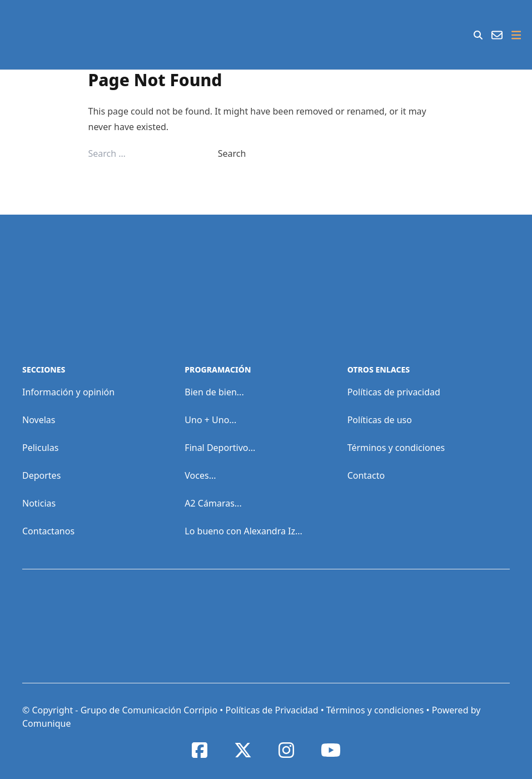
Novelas (39, 420)
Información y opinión (68, 392)
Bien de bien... (214, 392)
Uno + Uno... (210, 420)
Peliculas (40, 448)
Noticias (39, 503)
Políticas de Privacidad (272, 710)
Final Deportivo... (220, 448)
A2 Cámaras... (213, 503)
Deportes (41, 475)
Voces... (200, 475)
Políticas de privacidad (394, 392)
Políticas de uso (380, 420)
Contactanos (48, 531)
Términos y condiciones (396, 448)
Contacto (366, 475)
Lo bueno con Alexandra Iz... (243, 531)
